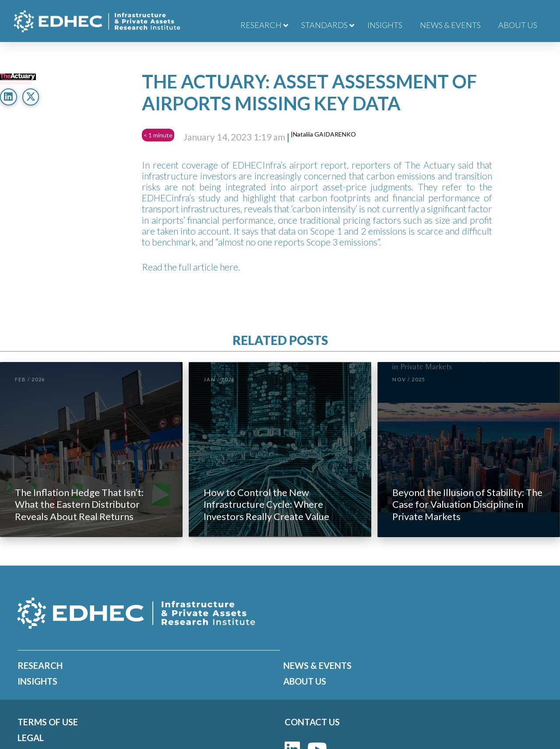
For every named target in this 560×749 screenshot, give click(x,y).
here (229, 267)
